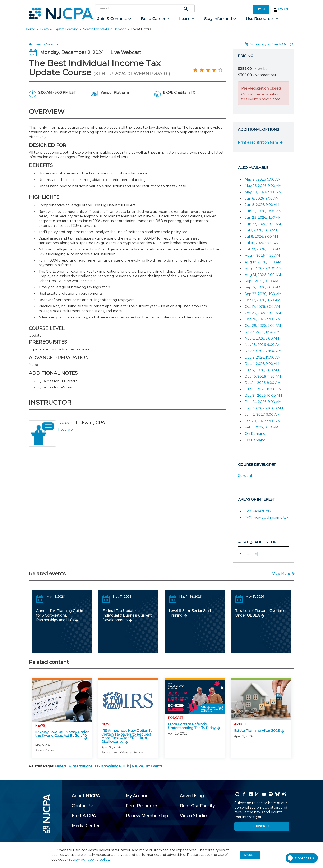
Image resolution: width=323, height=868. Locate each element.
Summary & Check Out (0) (270, 44)
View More (281, 574)
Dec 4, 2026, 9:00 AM (262, 364)
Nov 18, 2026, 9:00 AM (263, 345)
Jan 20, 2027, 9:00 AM (263, 421)
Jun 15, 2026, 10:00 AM (263, 211)
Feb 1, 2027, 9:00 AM (262, 427)
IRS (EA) (252, 554)
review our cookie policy (89, 860)
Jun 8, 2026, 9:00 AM (262, 205)
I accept (250, 855)
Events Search (43, 44)
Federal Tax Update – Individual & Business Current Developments (127, 615)
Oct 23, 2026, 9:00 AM (263, 313)
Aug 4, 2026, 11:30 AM (262, 256)
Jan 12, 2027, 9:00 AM (262, 415)
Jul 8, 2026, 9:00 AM (261, 237)
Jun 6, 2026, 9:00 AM (262, 198)
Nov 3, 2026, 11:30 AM (262, 332)
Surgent (245, 476)
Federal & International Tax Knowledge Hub (92, 766)
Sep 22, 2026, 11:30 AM (263, 294)
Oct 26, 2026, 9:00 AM (263, 319)
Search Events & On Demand (105, 29)
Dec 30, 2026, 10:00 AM (264, 408)
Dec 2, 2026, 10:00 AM (263, 357)
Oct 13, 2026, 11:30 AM (263, 300)
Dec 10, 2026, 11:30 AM (263, 376)
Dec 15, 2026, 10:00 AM (263, 389)
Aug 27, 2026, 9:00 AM (263, 268)
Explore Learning (66, 29)
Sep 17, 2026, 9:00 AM (262, 287)
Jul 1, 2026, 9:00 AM (261, 230)
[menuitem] (114, 19)
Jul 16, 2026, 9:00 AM (262, 243)
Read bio (65, 429)
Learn (44, 29)
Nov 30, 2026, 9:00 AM (263, 351)
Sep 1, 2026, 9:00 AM (262, 281)
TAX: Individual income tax (267, 517)
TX (193, 93)
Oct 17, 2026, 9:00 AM (262, 307)
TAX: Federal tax (258, 511)
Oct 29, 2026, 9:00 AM (263, 326)
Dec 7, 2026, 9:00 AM (262, 370)
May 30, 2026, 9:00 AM (263, 192)
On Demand (255, 434)
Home (30, 29)
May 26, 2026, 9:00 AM (263, 186)
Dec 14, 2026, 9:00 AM (263, 383)
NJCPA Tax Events (147, 766)
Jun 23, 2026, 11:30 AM (263, 217)
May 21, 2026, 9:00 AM (263, 179)
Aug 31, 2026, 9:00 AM (263, 275)
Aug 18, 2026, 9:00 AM (263, 262)
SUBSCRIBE (262, 826)
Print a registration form (258, 142)
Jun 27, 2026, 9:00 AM (263, 224)
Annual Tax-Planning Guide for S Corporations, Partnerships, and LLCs (60, 615)
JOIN (261, 9)
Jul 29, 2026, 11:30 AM (262, 249)
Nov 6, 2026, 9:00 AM (262, 338)
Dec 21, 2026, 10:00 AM (263, 396)
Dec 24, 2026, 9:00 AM (263, 402)
